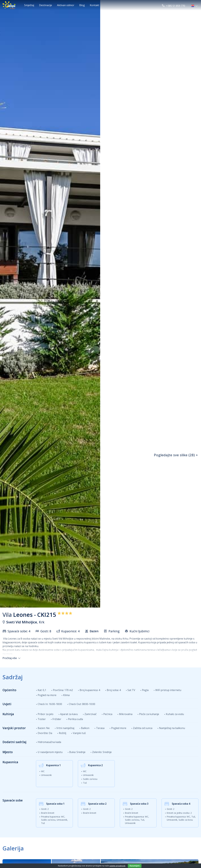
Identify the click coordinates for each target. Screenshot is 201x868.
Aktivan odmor (66, 5)
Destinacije (46, 5)
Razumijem (135, 866)
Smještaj (29, 5)
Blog (82, 5)
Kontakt (95, 5)
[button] (195, 6)
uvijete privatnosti (117, 866)
